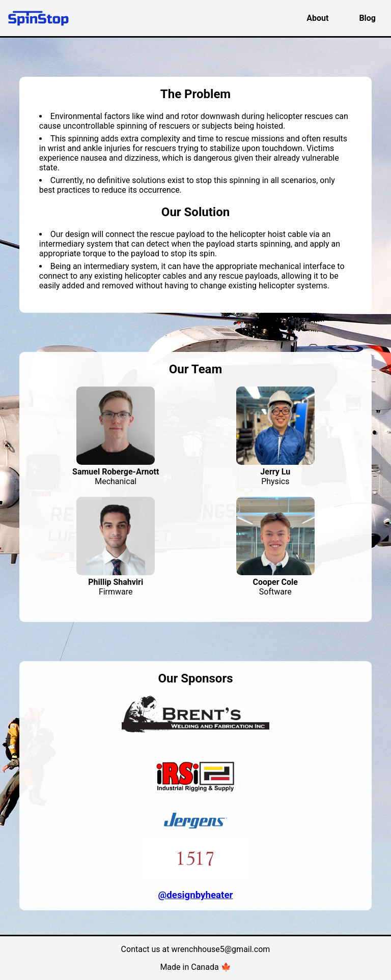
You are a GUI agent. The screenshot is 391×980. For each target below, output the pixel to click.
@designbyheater (196, 895)
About (317, 18)
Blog (367, 18)
